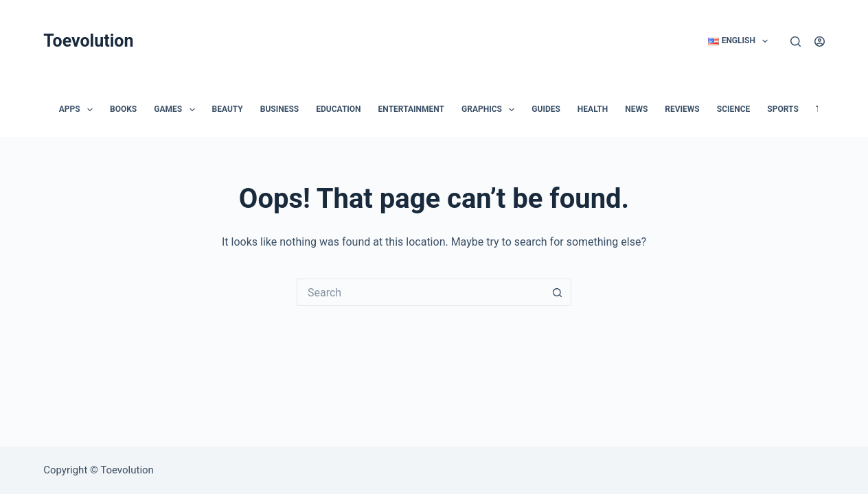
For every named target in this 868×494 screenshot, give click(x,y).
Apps (79, 110)
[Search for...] (420, 292)
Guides (546, 109)
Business (279, 109)
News (636, 109)
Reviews (682, 109)
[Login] (820, 42)
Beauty (228, 109)
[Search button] (558, 292)
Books (123, 109)
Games (177, 110)
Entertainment (411, 109)
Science (734, 109)
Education (338, 109)
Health (593, 109)
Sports (783, 109)
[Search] (796, 42)
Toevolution (88, 41)
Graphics (491, 110)
